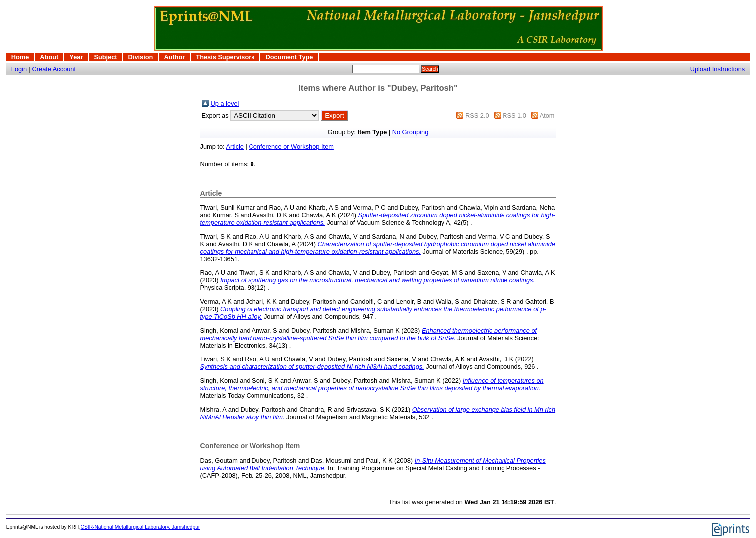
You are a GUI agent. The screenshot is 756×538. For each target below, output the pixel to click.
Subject (105, 57)
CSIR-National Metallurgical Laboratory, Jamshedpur (140, 527)
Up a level (225, 104)
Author (174, 57)
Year (76, 57)
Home (20, 57)
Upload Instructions (718, 69)
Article (235, 146)
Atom (547, 116)
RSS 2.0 (477, 116)
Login (19, 69)
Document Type (289, 57)
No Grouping (410, 132)
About (49, 57)
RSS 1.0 (514, 116)
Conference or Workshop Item (291, 146)
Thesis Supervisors (225, 57)
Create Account (54, 69)
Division (141, 57)
